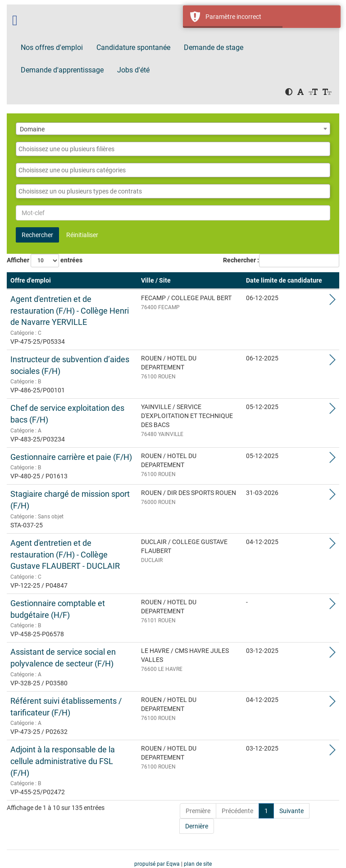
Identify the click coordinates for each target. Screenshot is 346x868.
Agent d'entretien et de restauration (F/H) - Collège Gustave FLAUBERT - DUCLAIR (65, 554)
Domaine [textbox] (32, 129)
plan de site (198, 864)
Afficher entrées (45, 261)
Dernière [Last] (197, 826)
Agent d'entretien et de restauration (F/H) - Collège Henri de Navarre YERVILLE (70, 310)
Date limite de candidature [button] (284, 280)
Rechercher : (241, 260)
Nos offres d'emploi (52, 47)
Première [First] (198, 811)
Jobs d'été (133, 70)
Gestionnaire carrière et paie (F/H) (71, 457)
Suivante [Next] (291, 811)
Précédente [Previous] (237, 811)
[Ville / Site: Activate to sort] (190, 281)
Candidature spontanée (133, 47)
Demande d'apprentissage (62, 70)
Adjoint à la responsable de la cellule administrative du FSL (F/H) (63, 761)
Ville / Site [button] (156, 280)
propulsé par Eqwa (158, 864)
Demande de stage (214, 47)
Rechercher (37, 235)
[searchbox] (173, 149)
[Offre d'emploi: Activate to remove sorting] (72, 281)
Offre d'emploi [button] (31, 280)
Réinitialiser (82, 235)
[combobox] (173, 129)
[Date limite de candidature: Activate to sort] (284, 281)
